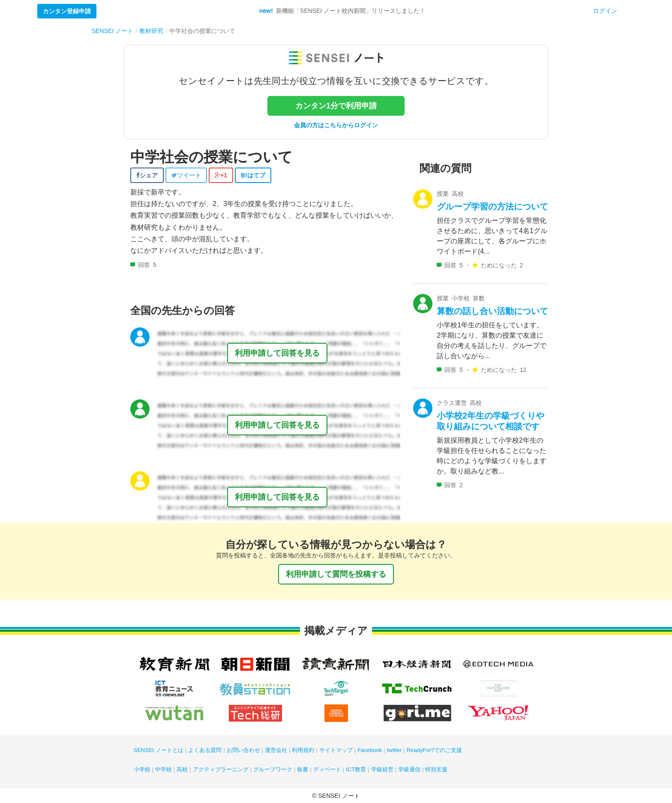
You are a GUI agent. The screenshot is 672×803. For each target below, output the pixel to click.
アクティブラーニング (221, 769)
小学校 (142, 769)
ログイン (605, 11)
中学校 (163, 769)
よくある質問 (205, 750)
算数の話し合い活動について (492, 311)
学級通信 (409, 769)
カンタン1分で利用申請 (336, 106)
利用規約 (303, 750)
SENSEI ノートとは (159, 750)
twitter (394, 750)
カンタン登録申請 (67, 11)
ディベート (327, 769)
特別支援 (436, 769)
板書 (303, 769)
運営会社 (276, 750)
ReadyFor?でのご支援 (434, 750)
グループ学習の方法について (492, 207)
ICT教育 (356, 769)
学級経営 (382, 769)
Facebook (370, 750)
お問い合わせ (243, 750)
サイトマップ (336, 750)
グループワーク (273, 769)
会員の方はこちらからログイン (336, 125)
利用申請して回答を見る (277, 353)
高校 (182, 769)
